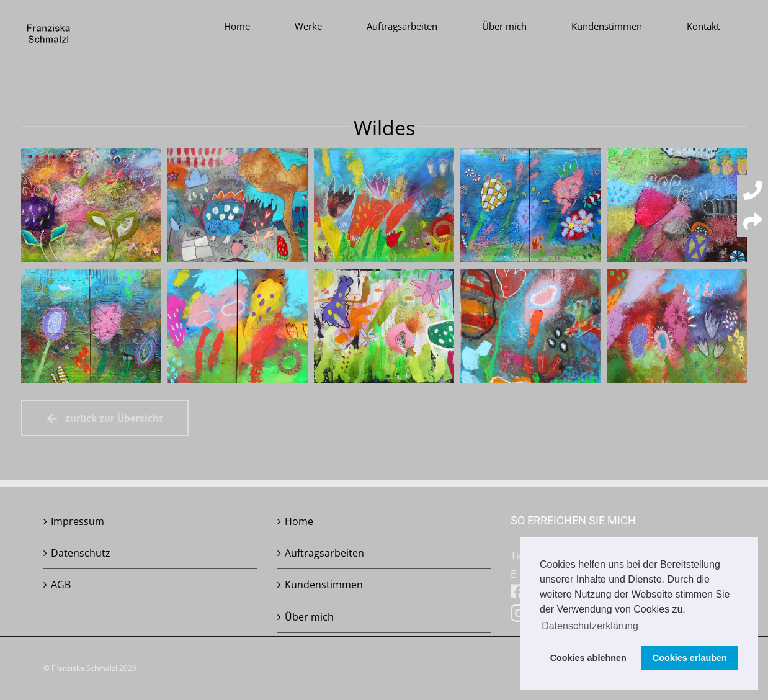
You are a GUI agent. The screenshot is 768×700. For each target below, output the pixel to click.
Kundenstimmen (324, 585)
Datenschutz (81, 553)
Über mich (309, 617)
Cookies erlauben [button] (690, 658)
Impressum (78, 521)
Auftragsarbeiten (324, 553)
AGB (61, 585)
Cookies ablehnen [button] (588, 658)
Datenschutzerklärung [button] (590, 626)
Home (299, 521)
